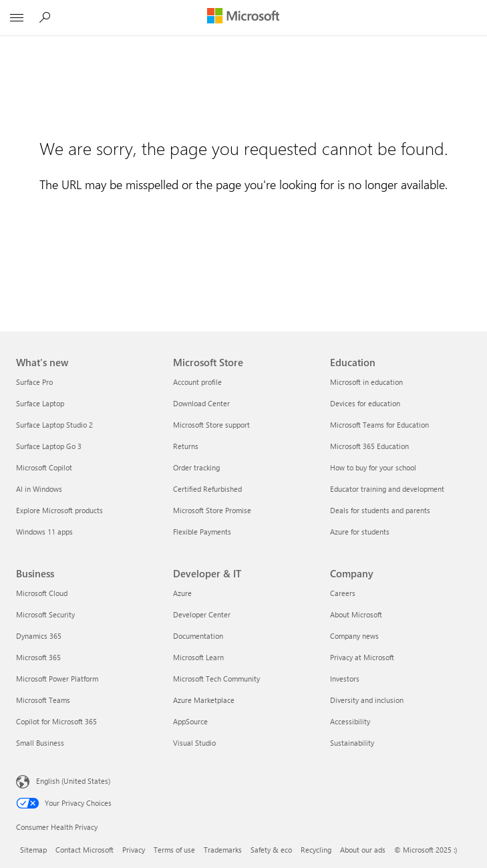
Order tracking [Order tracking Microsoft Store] (196, 467)
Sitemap (33, 850)
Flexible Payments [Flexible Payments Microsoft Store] (202, 532)
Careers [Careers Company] (343, 593)
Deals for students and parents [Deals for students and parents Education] (380, 510)
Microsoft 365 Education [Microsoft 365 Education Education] (369, 446)
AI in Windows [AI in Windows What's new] (39, 489)
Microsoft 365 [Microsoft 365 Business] (38, 657)
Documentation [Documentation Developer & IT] (198, 636)
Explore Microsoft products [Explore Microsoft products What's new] (59, 510)
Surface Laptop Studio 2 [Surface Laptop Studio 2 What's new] (54, 425)
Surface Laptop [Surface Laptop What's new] (40, 403)
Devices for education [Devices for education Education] (365, 403)
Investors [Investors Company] (345, 679)
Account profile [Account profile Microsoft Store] (197, 382)
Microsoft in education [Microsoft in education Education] (366, 382)
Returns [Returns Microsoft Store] (186, 446)
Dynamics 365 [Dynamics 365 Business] (39, 636)
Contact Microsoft (85, 850)
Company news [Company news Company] (354, 636)
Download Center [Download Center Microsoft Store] (201, 403)
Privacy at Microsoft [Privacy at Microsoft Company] (362, 657)
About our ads (363, 850)
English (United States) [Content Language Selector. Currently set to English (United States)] (73, 781)
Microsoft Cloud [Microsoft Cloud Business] (42, 593)
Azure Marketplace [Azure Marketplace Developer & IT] (204, 700)
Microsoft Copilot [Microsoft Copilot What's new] (44, 467)
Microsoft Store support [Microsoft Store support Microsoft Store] (211, 425)
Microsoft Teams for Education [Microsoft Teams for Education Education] (379, 425)
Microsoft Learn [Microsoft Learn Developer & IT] (198, 657)
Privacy (134, 850)
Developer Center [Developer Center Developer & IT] (202, 614)
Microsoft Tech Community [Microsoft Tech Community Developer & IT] (216, 679)
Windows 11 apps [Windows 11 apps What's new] (44, 532)
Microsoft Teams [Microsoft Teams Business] (43, 700)
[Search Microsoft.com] (47, 17)
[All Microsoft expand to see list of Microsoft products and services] (17, 18)
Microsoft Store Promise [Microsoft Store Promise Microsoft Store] (212, 510)
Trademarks (223, 850)
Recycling (316, 850)
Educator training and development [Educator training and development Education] (387, 489)
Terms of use (174, 850)
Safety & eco (271, 850)
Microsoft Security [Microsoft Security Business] (45, 614)
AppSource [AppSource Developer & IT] (190, 721)
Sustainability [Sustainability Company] (352, 743)
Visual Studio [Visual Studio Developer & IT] (194, 743)
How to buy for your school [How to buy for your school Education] (373, 467)
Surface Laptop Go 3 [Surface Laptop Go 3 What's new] (49, 446)
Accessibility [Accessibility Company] (350, 721)
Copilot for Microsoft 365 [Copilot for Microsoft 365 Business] (56, 721)
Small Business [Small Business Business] (40, 743)
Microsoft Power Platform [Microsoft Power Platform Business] (57, 679)
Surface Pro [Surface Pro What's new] (34, 382)
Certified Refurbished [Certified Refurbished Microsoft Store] (207, 489)
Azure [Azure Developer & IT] (182, 593)
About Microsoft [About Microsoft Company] (356, 614)
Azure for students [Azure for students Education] (360, 532)
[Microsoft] (243, 17)
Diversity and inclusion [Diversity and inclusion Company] (367, 700)
